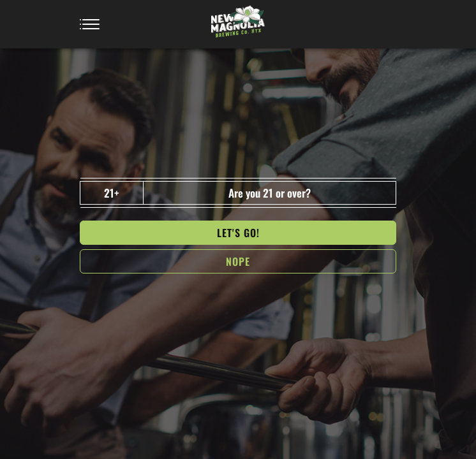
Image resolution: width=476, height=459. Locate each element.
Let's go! (238, 233)
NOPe (238, 261)
